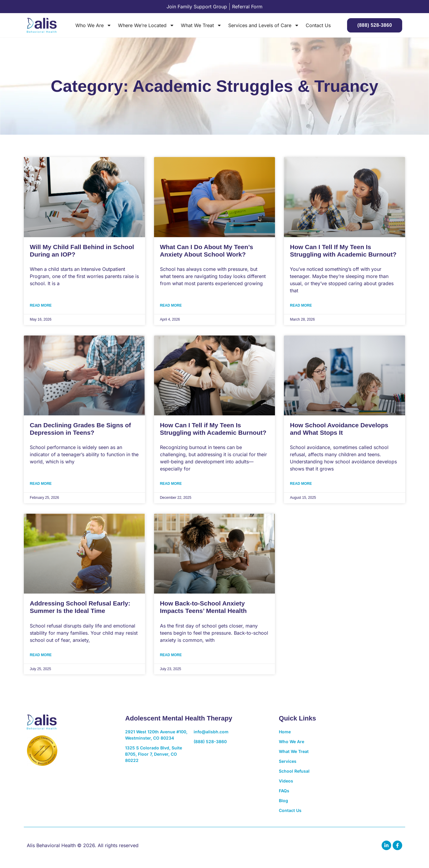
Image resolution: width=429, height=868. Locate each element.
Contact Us (318, 25)
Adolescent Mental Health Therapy (179, 718)
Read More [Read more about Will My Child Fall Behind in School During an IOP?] (41, 305)
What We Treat (201, 25)
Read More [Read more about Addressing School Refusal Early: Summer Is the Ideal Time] (41, 655)
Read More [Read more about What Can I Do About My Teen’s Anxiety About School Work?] (171, 305)
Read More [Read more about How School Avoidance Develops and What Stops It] (301, 484)
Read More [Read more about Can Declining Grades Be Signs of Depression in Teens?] (41, 484)
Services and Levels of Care (264, 25)
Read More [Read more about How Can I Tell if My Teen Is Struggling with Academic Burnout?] (171, 484)
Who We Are (93, 25)
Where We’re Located (146, 25)
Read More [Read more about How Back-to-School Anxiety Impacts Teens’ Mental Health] (171, 655)
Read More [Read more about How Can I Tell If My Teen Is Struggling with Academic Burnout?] (301, 305)
